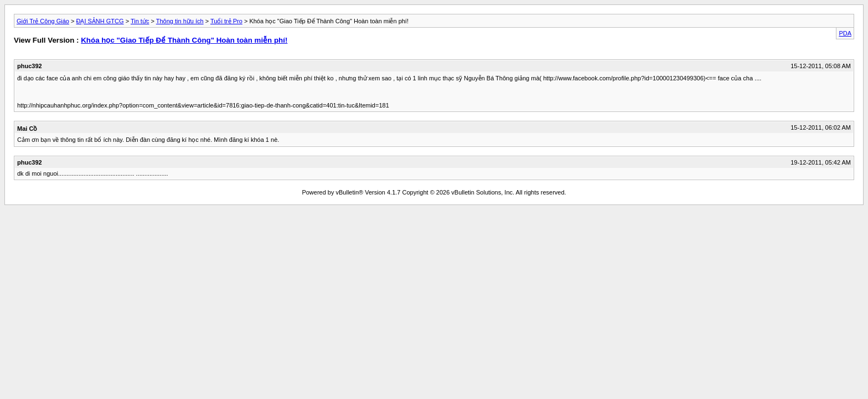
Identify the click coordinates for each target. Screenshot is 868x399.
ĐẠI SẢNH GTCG (100, 21)
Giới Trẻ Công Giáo (43, 21)
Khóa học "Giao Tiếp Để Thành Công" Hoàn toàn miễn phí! (184, 40)
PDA (845, 33)
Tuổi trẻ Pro (226, 21)
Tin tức (140, 21)
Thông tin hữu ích (180, 21)
